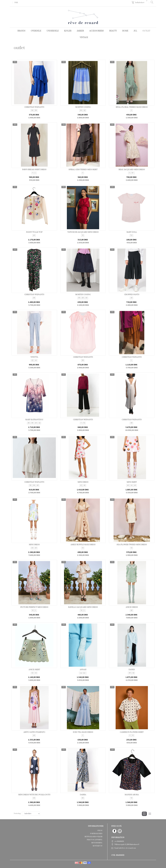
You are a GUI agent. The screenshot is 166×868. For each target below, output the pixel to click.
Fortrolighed (96, 834)
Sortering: (17, 813)
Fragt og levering (95, 840)
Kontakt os (98, 846)
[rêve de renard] (83, 17)
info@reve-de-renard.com (127, 848)
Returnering (97, 843)
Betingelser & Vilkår (93, 837)
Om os (100, 831)
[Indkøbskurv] (140, 2)
